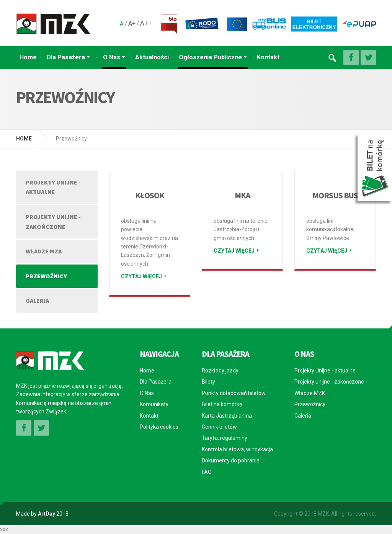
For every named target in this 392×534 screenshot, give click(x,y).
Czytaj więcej (141, 276)
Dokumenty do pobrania (231, 461)
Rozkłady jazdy (220, 371)
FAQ (207, 472)
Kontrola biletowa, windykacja (237, 449)
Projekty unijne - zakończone (53, 222)
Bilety (208, 382)
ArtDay (47, 514)
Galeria (37, 300)
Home (28, 57)
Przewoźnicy (46, 276)
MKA (243, 195)
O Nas (112, 57)
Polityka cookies (159, 427)
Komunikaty (154, 404)
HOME (24, 139)
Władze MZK (44, 251)
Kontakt (268, 57)
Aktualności (152, 57)
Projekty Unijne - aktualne (53, 187)
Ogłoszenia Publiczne (210, 57)
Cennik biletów (219, 427)
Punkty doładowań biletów (234, 393)
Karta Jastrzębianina (227, 416)
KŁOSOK (149, 195)
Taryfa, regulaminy (225, 438)
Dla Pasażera (66, 57)
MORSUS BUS (335, 195)
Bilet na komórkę (222, 404)
